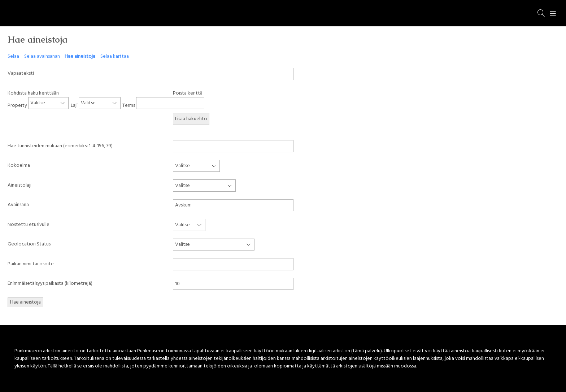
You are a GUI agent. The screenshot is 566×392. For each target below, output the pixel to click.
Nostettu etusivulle (29, 225)
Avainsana (18, 205)
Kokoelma (19, 165)
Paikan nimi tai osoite (31, 264)
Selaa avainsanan (42, 56)
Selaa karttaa (115, 56)
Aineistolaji (19, 185)
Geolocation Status (29, 244)
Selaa (13, 56)
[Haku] (541, 13)
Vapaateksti (21, 73)
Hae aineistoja (80, 56)
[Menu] (553, 13)
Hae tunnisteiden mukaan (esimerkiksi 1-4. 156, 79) (60, 146)
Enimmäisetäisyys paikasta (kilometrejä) (50, 284)
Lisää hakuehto (191, 119)
